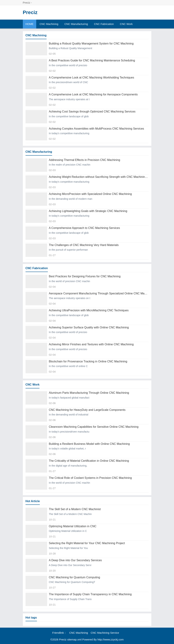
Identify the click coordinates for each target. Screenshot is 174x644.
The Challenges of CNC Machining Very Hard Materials (84, 245)
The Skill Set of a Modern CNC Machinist (75, 509)
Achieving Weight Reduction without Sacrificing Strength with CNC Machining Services (99, 177)
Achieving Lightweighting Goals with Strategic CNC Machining (88, 211)
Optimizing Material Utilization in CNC (73, 526)
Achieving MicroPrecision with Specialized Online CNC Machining (90, 194)
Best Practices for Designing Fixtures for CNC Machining (85, 276)
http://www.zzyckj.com (111, 639)
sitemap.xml (74, 639)
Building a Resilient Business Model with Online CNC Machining (89, 444)
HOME (30, 24)
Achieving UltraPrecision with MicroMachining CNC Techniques (89, 310)
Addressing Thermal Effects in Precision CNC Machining (85, 160)
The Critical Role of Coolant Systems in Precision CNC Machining (90, 478)
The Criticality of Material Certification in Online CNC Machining (89, 461)
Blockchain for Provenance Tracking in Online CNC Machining (88, 361)
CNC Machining (49, 24)
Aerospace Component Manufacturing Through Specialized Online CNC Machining (99, 293)
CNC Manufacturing (76, 24)
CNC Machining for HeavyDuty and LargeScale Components (87, 410)
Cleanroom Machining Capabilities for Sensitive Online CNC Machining (94, 427)
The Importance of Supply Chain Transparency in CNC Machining (90, 594)
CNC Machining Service (105, 633)
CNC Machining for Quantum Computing (75, 577)
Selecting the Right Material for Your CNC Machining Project (87, 543)
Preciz (30, 12)
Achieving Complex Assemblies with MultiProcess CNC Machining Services (97, 129)
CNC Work (126, 24)
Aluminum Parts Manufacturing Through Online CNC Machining (89, 393)
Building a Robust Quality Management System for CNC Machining (91, 44)
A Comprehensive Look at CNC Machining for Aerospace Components (93, 94)
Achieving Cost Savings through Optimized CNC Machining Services (92, 112)
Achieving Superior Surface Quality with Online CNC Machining (89, 327)
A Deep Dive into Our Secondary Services (75, 560)
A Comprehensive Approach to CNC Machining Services (84, 228)
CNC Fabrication (104, 24)
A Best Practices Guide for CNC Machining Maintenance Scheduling (92, 60)
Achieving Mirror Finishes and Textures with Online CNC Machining (91, 344)
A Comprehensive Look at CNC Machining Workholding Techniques (92, 78)
